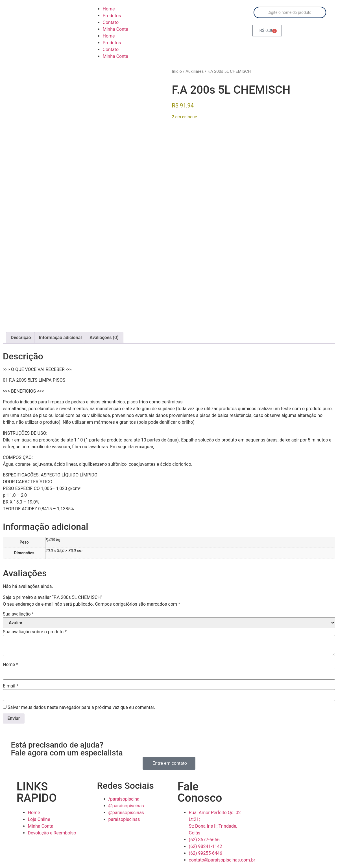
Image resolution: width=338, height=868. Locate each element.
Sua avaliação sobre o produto (35, 628)
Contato (111, 22)
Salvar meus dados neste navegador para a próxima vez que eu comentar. (81, 704)
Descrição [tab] (21, 334)
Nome (10, 661)
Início (177, 71)
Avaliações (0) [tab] (104, 334)
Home (109, 9)
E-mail (11, 682)
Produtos (112, 16)
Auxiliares (195, 71)
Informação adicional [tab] (60, 334)
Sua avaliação (18, 610)
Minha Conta (116, 29)
